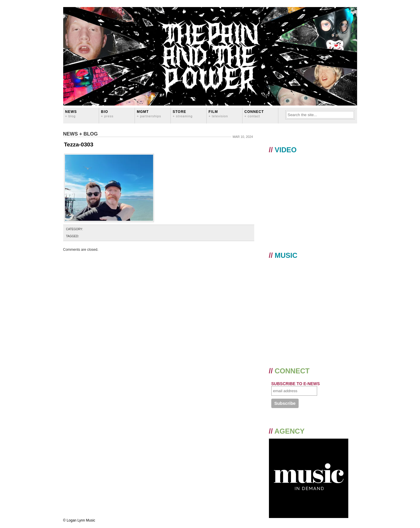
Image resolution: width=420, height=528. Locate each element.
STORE (183, 114)
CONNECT (254, 114)
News (71, 114)
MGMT (149, 114)
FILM (218, 114)
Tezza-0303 (79, 144)
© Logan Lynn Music (79, 520)
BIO (107, 114)
